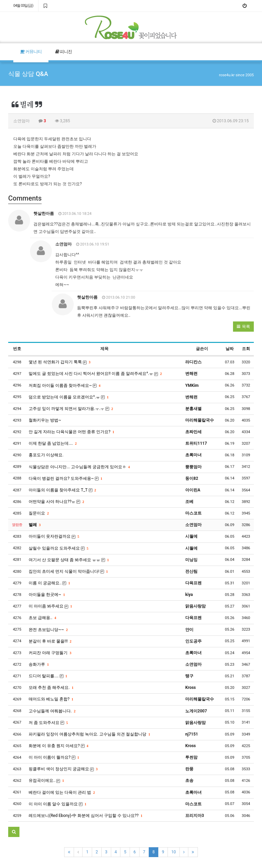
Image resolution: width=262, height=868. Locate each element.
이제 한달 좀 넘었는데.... (53, 443)
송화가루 (39, 664)
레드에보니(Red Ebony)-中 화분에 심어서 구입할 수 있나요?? (85, 816)
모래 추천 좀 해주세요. (51, 688)
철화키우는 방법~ (45, 420)
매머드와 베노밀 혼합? (51, 699)
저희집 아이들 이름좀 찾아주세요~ (64, 385)
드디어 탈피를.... (48, 676)
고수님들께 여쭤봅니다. (52, 711)
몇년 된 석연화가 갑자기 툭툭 (59, 362)
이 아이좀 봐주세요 (50, 606)
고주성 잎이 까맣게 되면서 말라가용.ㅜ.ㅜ (71, 409)
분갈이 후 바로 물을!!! (50, 641)
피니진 (64, 52)
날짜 (230, 349)
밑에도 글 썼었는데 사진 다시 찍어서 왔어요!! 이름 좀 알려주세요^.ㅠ (95, 374)
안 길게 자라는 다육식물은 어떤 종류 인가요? (71, 432)
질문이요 (39, 513)
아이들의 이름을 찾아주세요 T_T (62, 490)
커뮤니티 (31, 52)
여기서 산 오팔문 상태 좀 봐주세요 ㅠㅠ (69, 560)
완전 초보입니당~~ (48, 630)
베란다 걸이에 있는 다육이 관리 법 (62, 792)
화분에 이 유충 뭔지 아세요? (58, 746)
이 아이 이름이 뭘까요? (54, 757)
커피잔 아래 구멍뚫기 (50, 653)
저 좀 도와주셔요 (48, 723)
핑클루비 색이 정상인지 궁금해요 (63, 769)
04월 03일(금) (23, 6)
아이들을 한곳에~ (47, 595)
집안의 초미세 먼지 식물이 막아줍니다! (68, 571)
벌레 (34, 525)
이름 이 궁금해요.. (49, 583)
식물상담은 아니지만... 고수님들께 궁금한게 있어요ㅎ (79, 467)
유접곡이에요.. (46, 780)
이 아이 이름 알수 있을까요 (57, 804)
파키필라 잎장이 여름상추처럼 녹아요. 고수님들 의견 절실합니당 (89, 734)
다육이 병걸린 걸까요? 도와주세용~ (65, 478)
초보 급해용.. (42, 618)
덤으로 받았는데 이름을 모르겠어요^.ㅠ (68, 397)
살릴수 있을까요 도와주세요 (58, 548)
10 (174, 852)
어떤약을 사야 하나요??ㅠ (56, 502)
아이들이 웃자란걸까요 (54, 536)
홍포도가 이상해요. (46, 455)
